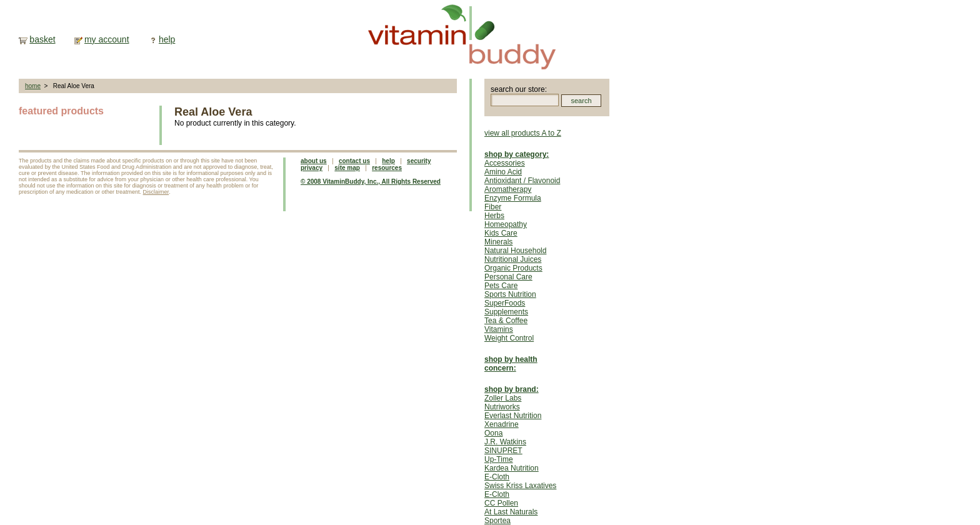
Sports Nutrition (510, 294)
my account (107, 39)
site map (347, 168)
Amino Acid (503, 172)
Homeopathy (506, 224)
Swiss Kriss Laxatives (520, 486)
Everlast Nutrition (513, 416)
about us (314, 161)
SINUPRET (503, 451)
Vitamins (499, 329)
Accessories (505, 163)
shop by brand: (512, 389)
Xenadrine (502, 424)
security (419, 161)
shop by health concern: (511, 364)
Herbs (494, 216)
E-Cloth (497, 477)
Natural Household (515, 251)
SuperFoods (505, 303)
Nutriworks (502, 407)
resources (387, 168)
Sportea (497, 521)
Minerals (498, 242)
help (167, 39)
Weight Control (509, 338)
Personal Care (508, 277)
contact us (354, 161)
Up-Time (499, 459)
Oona (493, 433)
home (33, 86)
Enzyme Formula (513, 198)
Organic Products (513, 268)
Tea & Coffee (506, 321)
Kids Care (501, 233)
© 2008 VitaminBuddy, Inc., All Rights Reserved (371, 182)
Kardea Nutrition (512, 468)
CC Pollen (501, 503)
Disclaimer (156, 192)
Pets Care (501, 286)
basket (42, 39)
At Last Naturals (511, 512)
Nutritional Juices (513, 259)
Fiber (493, 207)
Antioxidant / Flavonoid (522, 181)
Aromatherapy (508, 189)
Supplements (506, 312)
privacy (312, 168)
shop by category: (517, 154)
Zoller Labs (503, 398)
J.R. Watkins (505, 442)
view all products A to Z (523, 133)
